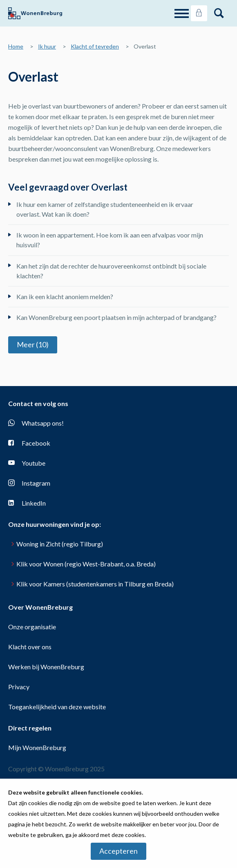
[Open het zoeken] (219, 13)
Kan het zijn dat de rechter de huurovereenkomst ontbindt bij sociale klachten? (111, 271)
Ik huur (47, 46)
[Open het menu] (183, 13)
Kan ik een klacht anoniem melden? (65, 296)
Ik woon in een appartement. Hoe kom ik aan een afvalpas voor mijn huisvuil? (110, 240)
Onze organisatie (32, 627)
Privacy (19, 687)
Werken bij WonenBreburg (46, 667)
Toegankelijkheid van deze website (57, 707)
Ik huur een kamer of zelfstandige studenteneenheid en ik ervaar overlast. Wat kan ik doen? (105, 209)
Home (16, 46)
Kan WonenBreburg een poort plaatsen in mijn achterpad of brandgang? (116, 317)
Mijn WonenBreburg (37, 747)
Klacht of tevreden (95, 46)
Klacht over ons (30, 647)
